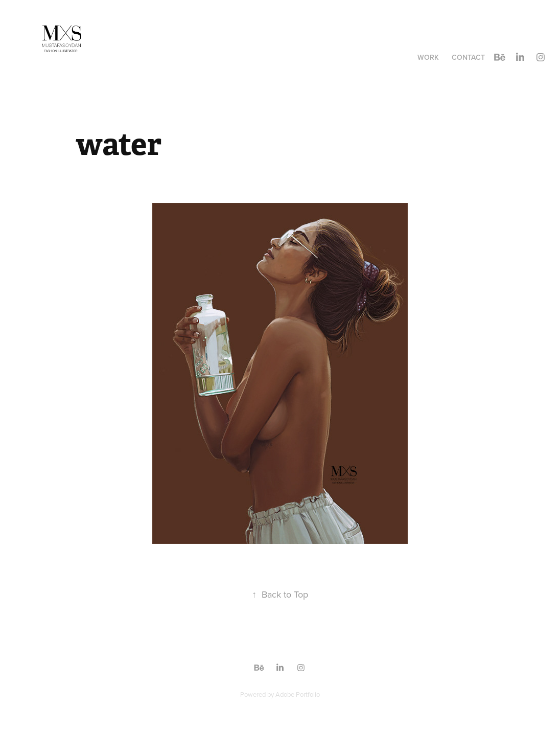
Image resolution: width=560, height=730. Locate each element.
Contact (468, 57)
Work (428, 57)
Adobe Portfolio (298, 694)
